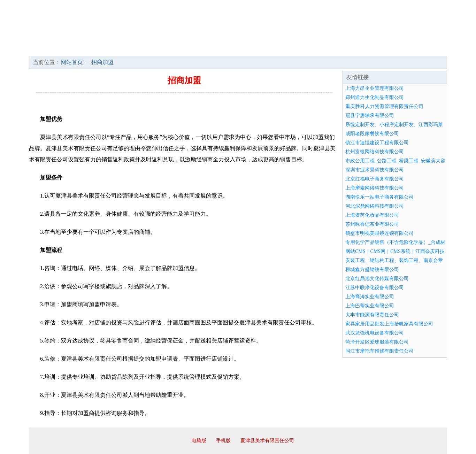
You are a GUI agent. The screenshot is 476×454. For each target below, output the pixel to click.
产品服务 (177, 49)
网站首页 (51, 49)
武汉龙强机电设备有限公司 (375, 333)
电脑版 (199, 441)
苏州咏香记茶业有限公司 (372, 224)
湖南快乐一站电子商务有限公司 (379, 197)
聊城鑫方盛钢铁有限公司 (372, 270)
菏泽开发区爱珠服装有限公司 (377, 342)
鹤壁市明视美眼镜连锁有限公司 (379, 233)
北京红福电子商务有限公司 (375, 179)
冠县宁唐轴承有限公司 (370, 116)
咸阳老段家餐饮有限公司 (372, 134)
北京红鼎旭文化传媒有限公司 (377, 279)
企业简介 (93, 49)
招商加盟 (260, 49)
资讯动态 (386, 49)
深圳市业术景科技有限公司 (375, 170)
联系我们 (344, 49)
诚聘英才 (302, 49)
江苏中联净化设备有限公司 (375, 288)
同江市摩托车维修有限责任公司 (379, 351)
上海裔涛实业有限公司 (370, 297)
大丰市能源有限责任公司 (372, 315)
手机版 (223, 441)
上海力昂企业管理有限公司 (375, 88)
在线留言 (428, 49)
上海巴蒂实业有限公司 (370, 306)
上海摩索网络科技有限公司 (375, 188)
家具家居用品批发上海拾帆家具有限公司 (389, 324)
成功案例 (218, 49)
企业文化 (135, 49)
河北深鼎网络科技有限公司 (375, 206)
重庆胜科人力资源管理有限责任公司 (384, 106)
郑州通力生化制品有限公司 (375, 97)
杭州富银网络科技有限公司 (375, 152)
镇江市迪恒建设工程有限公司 (377, 143)
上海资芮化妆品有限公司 (372, 215)
